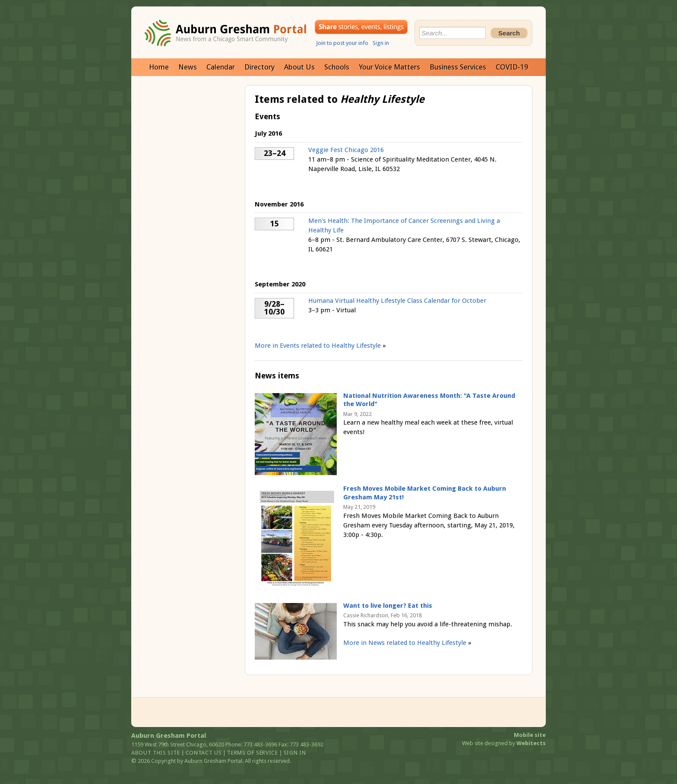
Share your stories (361, 27)
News (188, 67)
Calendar (221, 67)
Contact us (204, 753)
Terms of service (252, 753)
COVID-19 (512, 67)
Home (159, 67)
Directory (259, 67)
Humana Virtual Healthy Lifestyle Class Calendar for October (397, 301)
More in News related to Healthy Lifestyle (405, 643)
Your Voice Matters (389, 67)
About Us (299, 67)
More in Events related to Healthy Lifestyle (318, 346)
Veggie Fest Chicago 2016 (346, 150)
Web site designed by (504, 743)
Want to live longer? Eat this (388, 606)
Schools (337, 67)
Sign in (381, 43)
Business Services (458, 67)
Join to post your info (342, 43)
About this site (156, 753)
